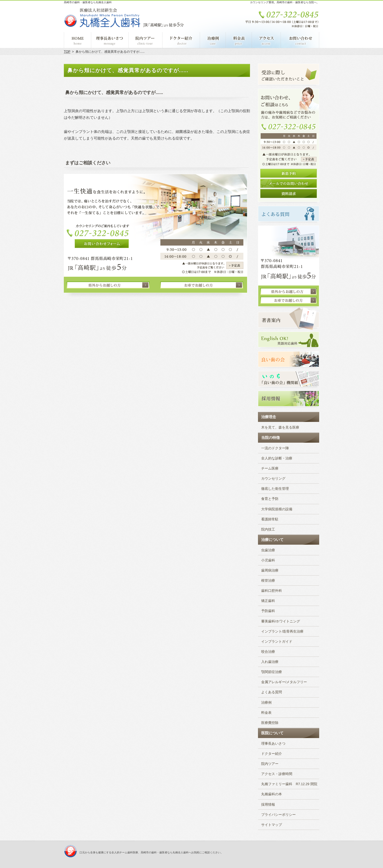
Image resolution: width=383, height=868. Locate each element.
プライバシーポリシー (278, 815)
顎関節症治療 (272, 672)
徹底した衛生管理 (275, 489)
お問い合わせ (300, 40)
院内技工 (268, 529)
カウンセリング (273, 479)
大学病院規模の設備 (277, 509)
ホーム (78, 40)
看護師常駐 (270, 519)
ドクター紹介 (272, 754)
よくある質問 (272, 692)
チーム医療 (270, 468)
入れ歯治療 (270, 662)
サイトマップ (272, 825)
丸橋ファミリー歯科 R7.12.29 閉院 (289, 784)
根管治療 (268, 581)
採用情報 (268, 805)
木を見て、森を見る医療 (280, 427)
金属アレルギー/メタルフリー (284, 682)
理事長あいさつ (273, 744)
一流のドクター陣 (275, 448)
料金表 (266, 713)
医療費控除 (270, 723)
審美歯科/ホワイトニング (281, 621)
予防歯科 (268, 611)
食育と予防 (270, 499)
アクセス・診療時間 (277, 774)
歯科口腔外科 (272, 591)
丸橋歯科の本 (272, 794)
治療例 (266, 703)
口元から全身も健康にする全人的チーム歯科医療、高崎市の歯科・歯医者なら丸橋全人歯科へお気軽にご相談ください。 (151, 852)
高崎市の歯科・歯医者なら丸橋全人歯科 (88, 2)
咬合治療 (268, 652)
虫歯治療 (268, 550)
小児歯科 (268, 560)
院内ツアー (270, 764)
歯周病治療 (270, 570)
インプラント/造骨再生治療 (282, 631)
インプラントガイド (277, 642)
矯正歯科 (268, 601)
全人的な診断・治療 (277, 458)
